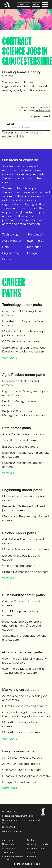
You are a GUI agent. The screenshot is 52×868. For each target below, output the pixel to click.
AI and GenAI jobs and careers (23, 434)
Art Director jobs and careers (22, 758)
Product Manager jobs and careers (21, 403)
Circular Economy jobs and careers (21, 603)
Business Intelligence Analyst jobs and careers (26, 455)
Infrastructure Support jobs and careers (24, 323)
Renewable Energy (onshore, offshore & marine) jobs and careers (22, 626)
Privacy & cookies (36, 848)
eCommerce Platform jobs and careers (23, 313)
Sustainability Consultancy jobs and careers (24, 638)
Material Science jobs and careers (26, 549)
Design (32, 253)
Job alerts (7, 840)
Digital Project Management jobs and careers (25, 393)
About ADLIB (9, 848)
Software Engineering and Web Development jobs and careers (24, 350)
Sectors (31, 840)
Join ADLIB (8, 853)
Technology (10, 234)
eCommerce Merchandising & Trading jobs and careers (23, 671)
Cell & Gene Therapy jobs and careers (23, 541)
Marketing (34, 247)
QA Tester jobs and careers (21, 341)
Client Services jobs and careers (25, 706)
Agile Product (12, 241)
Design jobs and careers (19, 782)
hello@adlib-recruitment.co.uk (18, 816)
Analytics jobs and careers (21, 440)
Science (8, 259)
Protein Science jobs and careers (25, 572)
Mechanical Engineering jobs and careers (25, 518)
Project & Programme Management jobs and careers (24, 413)
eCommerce (36, 241)
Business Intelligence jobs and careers (23, 465)
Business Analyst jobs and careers (21, 383)
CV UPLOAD (24, 5)
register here (43, 110)
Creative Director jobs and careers (26, 776)
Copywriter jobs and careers (22, 770)
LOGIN (36, 5)
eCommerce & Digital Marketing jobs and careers (25, 661)
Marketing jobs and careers (21, 732)
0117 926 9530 (10, 812)
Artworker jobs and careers (21, 764)
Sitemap (32, 857)
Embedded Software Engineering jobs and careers (25, 508)
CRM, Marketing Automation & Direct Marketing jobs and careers (26, 714)
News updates (10, 844)
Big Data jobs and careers (20, 447)
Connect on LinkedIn (38, 844)
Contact (31, 853)
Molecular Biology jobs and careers (21, 558)
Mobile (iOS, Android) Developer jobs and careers (24, 333)
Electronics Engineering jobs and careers (25, 498)
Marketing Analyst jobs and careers (21, 724)
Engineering (11, 253)
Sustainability (37, 234)
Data (5, 247)
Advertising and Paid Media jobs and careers (25, 698)
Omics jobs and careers (19, 566)
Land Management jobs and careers (22, 613)
